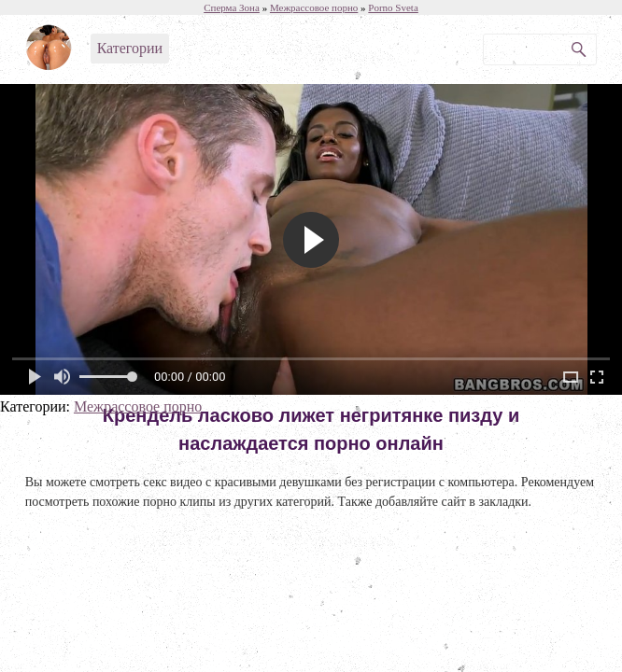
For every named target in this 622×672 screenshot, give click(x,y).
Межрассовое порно (138, 406)
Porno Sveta (393, 7)
